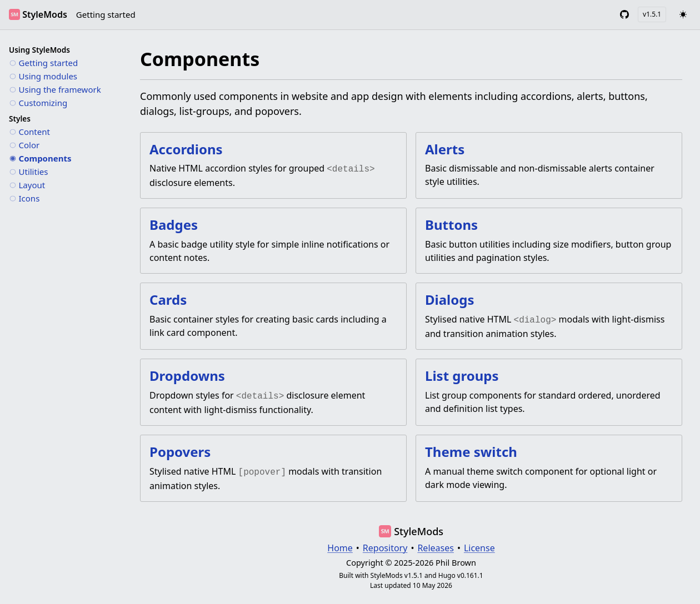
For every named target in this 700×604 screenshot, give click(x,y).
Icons (29, 198)
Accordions (186, 149)
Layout (32, 184)
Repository (385, 543)
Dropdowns (187, 373)
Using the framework (60, 89)
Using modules (48, 75)
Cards (168, 298)
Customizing (43, 102)
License (479, 543)
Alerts (445, 149)
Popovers (180, 448)
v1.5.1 (652, 14)
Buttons (451, 223)
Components (45, 158)
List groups (462, 373)
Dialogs (450, 298)
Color (29, 144)
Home (340, 543)
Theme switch (471, 448)
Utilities (34, 171)
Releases (435, 543)
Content (34, 131)
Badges (174, 223)
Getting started (106, 14)
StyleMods (45, 14)
